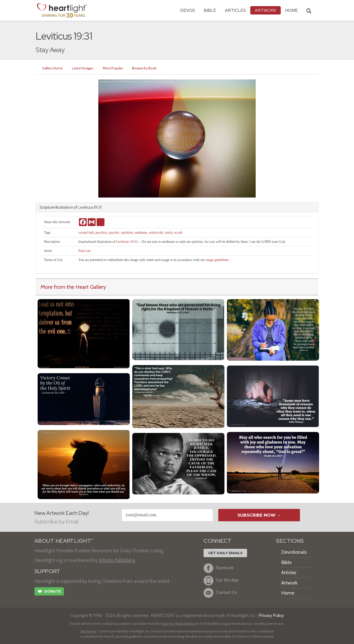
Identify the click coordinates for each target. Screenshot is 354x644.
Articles (235, 10)
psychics (101, 233)
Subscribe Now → (259, 515)
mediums (141, 233)
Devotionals (294, 552)
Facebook (219, 568)
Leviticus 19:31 (127, 242)
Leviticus (86, 207)
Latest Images (83, 68)
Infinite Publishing (117, 560)
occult (178, 233)
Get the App (221, 581)
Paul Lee (84, 251)
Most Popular (113, 68)
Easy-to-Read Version (178, 624)
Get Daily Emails (225, 553)
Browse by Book (144, 68)
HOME (292, 10)
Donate (49, 592)
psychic (114, 233)
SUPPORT (47, 571)
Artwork (265, 10)
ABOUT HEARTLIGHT (64, 541)
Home (288, 593)
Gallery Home (52, 68)
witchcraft (156, 233)
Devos (188, 10)
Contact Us (220, 593)
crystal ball (86, 233)
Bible (210, 10)
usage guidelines (217, 260)
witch (168, 233)
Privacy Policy (272, 615)
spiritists (127, 233)
